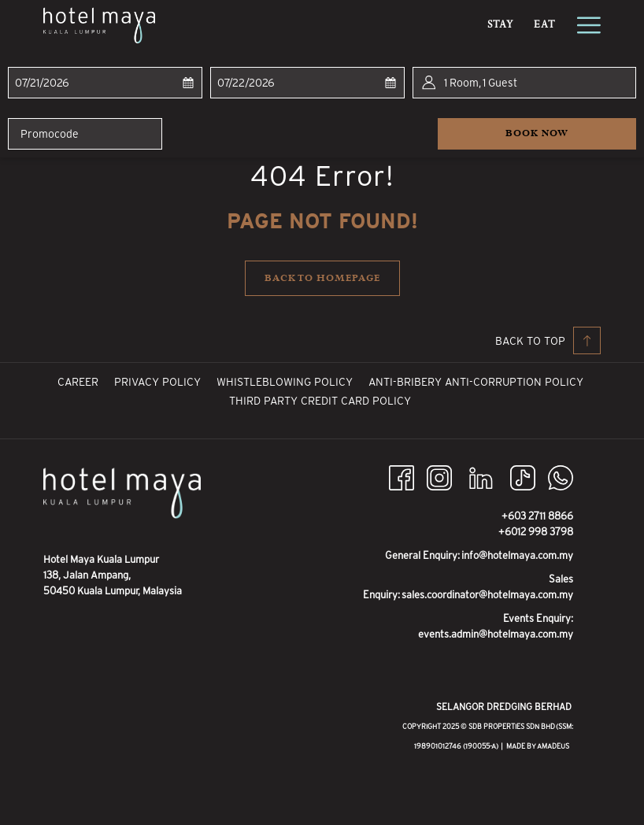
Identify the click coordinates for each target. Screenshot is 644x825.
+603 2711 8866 (537, 516)
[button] (82, 83)
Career (78, 382)
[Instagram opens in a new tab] (439, 477)
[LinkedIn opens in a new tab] (481, 477)
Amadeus (553, 746)
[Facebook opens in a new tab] (402, 477)
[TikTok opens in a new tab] (523, 477)
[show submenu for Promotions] (474, 25)
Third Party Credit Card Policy (320, 401)
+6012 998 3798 (536, 532)
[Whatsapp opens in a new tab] (561, 477)
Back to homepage (322, 279)
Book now (571, 133)
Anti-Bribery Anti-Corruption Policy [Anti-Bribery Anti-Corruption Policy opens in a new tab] (478, 382)
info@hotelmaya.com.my (517, 555)
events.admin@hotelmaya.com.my (496, 634)
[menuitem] (224, 25)
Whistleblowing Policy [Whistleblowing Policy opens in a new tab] (287, 382)
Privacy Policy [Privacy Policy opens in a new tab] (159, 382)
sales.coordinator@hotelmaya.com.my (487, 595)
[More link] (583, 25)
